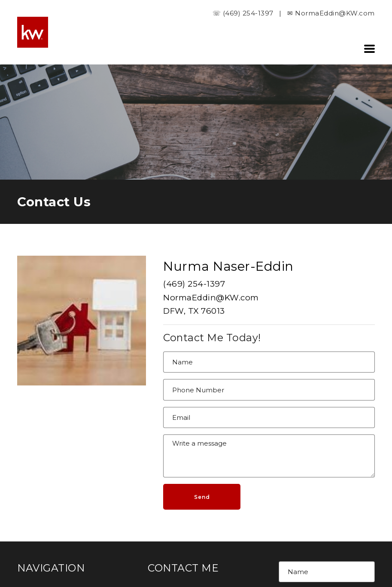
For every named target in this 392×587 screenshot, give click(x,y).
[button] (369, 49)
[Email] (269, 418)
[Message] (269, 456)
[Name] (269, 362)
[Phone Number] (269, 390)
